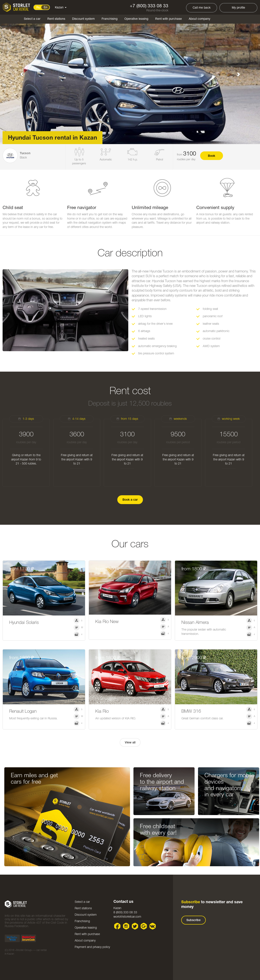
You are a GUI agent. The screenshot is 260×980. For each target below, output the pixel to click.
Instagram (126, 926)
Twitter (135, 926)
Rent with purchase (169, 19)
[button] (19, 72)
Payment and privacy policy (92, 947)
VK (153, 926)
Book (212, 156)
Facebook (117, 926)
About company (200, 19)
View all (130, 743)
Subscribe (193, 920)
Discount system (83, 19)
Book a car (130, 500)
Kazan (61, 8)
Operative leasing (136, 19)
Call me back (202, 8)
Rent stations (56, 19)
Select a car (32, 19)
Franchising (110, 19)
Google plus (144, 926)
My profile (238, 8)
